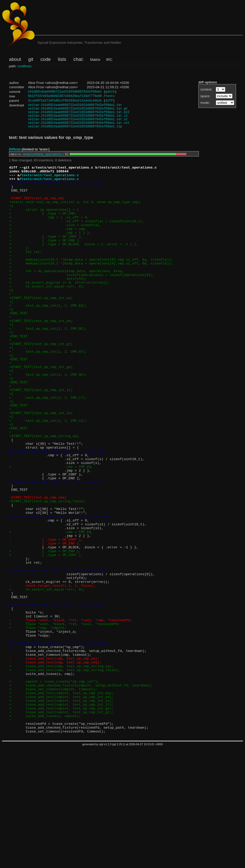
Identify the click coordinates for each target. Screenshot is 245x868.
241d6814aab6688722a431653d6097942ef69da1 (65, 92)
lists (62, 59)
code (46, 59)
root (20, 66)
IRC (109, 60)
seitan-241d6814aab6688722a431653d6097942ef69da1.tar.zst (79, 129)
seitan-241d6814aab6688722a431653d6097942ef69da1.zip (75, 133)
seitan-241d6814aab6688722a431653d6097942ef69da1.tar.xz (78, 124)
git (31, 59)
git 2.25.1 (119, 864)
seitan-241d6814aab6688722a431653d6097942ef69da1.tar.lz (78, 120)
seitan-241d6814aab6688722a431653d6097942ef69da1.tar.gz (78, 111)
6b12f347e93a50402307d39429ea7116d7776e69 (65, 97)
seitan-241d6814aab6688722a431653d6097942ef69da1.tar (75, 107)
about (15, 59)
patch (110, 92)
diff (109, 102)
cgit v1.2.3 (105, 864)
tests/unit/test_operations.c (44, 161)
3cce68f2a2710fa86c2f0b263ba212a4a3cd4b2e (65, 102)
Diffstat (15, 156)
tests (28, 66)
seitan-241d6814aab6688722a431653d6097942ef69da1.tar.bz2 (79, 115)
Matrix (95, 60)
